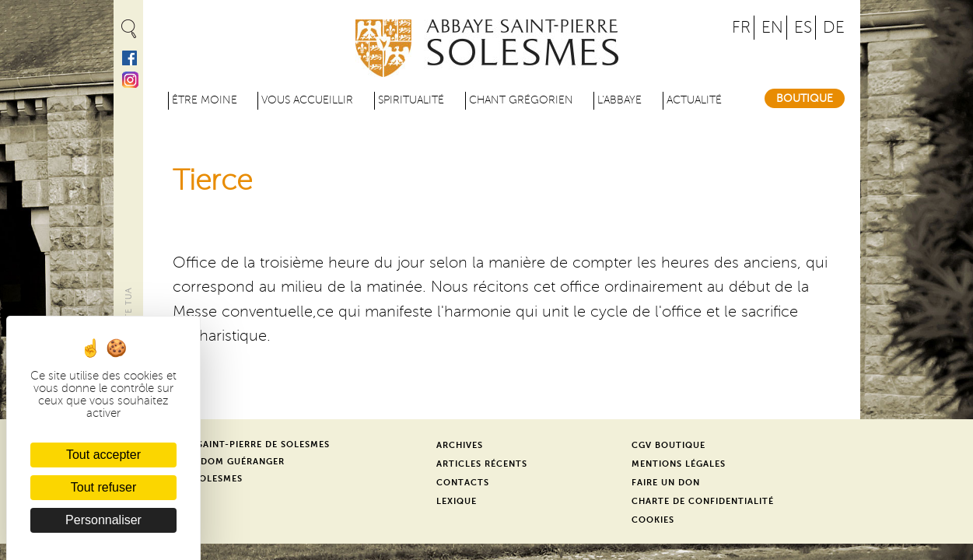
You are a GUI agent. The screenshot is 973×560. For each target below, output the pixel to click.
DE (834, 28)
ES (803, 28)
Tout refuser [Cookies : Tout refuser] (103, 487)
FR (741, 28)
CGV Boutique (668, 445)
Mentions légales (679, 464)
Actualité (694, 100)
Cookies (653, 520)
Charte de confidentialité (703, 501)
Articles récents (482, 464)
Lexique (457, 501)
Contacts (463, 483)
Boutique (805, 98)
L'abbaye (619, 100)
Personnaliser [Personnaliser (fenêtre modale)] (103, 520)
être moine (205, 100)
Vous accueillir (307, 100)
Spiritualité (411, 100)
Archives (460, 445)
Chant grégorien (521, 100)
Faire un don (666, 483)
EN (772, 28)
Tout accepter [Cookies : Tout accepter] (103, 455)
